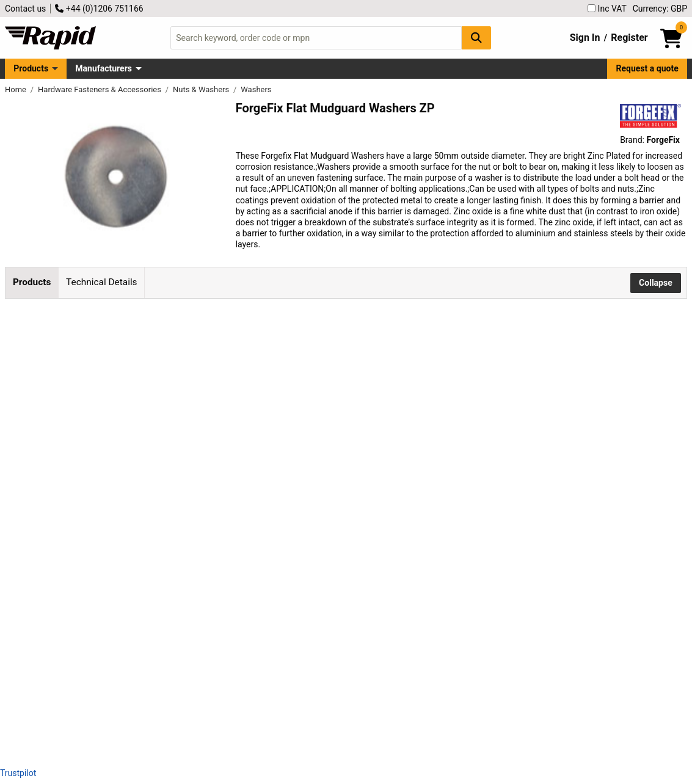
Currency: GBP (660, 9)
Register (629, 38)
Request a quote (647, 68)
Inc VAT (607, 9)
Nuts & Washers (202, 89)
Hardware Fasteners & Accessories (100, 89)
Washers (256, 89)
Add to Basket (389, 361)
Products (31, 68)
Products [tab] (32, 282)
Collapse (656, 283)
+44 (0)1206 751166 (99, 9)
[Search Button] (476, 38)
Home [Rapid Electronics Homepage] (16, 89)
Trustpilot (18, 773)
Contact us (25, 9)
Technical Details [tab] (101, 282)
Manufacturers (104, 68)
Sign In (585, 38)
